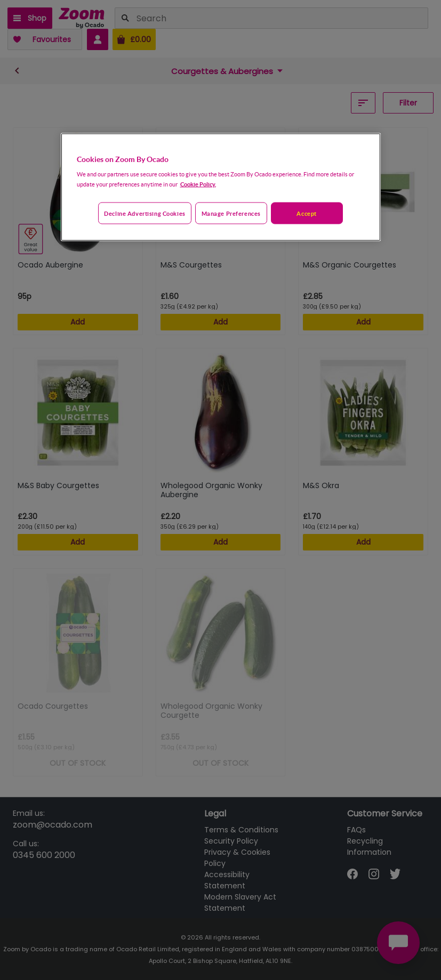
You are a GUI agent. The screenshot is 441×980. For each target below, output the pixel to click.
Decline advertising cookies (145, 213)
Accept (306, 213)
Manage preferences (231, 213)
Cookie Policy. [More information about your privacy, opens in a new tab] (198, 184)
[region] (221, 187)
